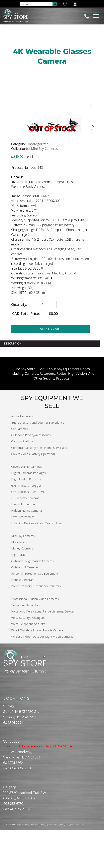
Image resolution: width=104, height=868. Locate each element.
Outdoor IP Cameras (25, 605)
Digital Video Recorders (27, 517)
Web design (55, 862)
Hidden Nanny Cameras (27, 549)
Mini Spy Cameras (44, 187)
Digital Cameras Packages (28, 511)
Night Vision (19, 593)
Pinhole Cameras (22, 618)
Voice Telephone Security (28, 662)
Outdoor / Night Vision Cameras (32, 599)
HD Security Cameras (25, 536)
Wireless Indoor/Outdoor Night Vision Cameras (42, 674)
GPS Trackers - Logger (26, 523)
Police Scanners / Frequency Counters (36, 624)
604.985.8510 (21, 806)
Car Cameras (20, 467)
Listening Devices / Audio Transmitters (37, 561)
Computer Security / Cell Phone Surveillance (40, 486)
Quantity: (19, 343)
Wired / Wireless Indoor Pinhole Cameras (38, 668)
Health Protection (23, 542)
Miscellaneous (20, 580)
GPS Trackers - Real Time (28, 530)
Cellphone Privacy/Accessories (31, 473)
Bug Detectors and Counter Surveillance (38, 461)
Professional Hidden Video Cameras (35, 637)
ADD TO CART (50, 367)
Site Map (34, 862)
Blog (44, 862)
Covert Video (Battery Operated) (33, 492)
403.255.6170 (13, 842)
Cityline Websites (75, 862)
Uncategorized (37, 182)
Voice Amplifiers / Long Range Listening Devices (43, 649)
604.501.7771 (13, 761)
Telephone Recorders (25, 643)
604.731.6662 (13, 801)
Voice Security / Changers (28, 656)
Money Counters (22, 586)
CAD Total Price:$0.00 (34, 351)
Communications (22, 479)
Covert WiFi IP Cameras (27, 505)
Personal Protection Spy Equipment (35, 612)
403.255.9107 (20, 847)
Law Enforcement (23, 555)
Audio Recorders (22, 454)
